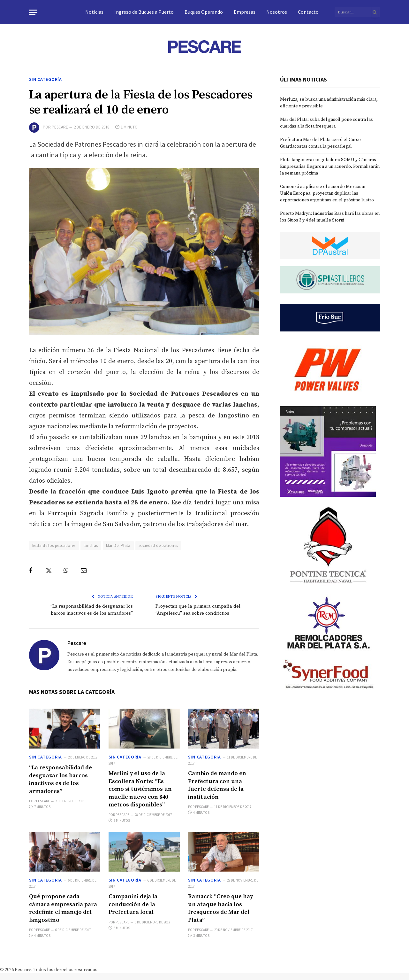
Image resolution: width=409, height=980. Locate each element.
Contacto (308, 12)
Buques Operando (204, 12)
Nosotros (277, 12)
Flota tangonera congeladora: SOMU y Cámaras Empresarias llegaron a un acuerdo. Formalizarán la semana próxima (330, 167)
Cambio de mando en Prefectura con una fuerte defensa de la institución (217, 785)
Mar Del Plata (118, 545)
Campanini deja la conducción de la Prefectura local (133, 904)
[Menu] (33, 12)
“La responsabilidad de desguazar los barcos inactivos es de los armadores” (61, 779)
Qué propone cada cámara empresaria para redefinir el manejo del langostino (63, 908)
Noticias (94, 12)
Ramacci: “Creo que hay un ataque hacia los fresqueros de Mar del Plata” (220, 908)
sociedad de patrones (158, 545)
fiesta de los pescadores (54, 545)
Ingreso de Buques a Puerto (144, 12)
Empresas (245, 12)
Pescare (60, 127)
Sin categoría (45, 79)
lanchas (91, 545)
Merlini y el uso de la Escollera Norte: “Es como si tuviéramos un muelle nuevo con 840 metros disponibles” (140, 789)
